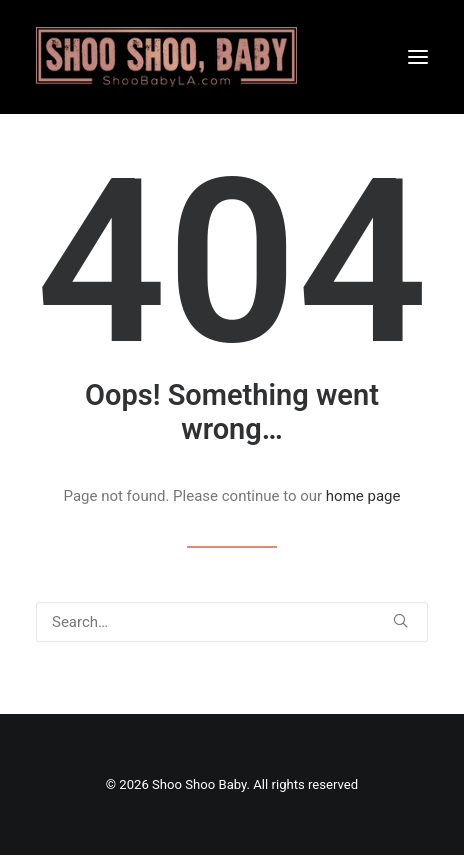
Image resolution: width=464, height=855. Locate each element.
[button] (418, 57)
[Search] (232, 622)
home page (363, 496)
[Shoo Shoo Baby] (166, 57)
